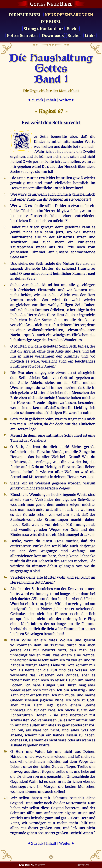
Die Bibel (51, 21)
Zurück (36, 100)
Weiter (67, 100)
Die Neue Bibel (25, 14)
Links (90, 35)
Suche (73, 28)
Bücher (74, 35)
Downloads (53, 35)
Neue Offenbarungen (69, 14)
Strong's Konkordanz (43, 28)
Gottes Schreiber (22, 35)
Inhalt (51, 100)
